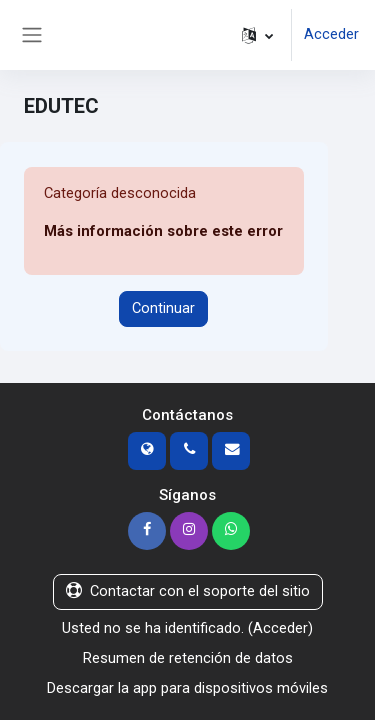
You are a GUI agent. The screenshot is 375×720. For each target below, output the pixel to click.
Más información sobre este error (163, 231)
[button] (257, 35)
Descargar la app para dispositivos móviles (187, 688)
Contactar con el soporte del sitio (188, 591)
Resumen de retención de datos (188, 658)
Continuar (163, 308)
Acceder (331, 34)
